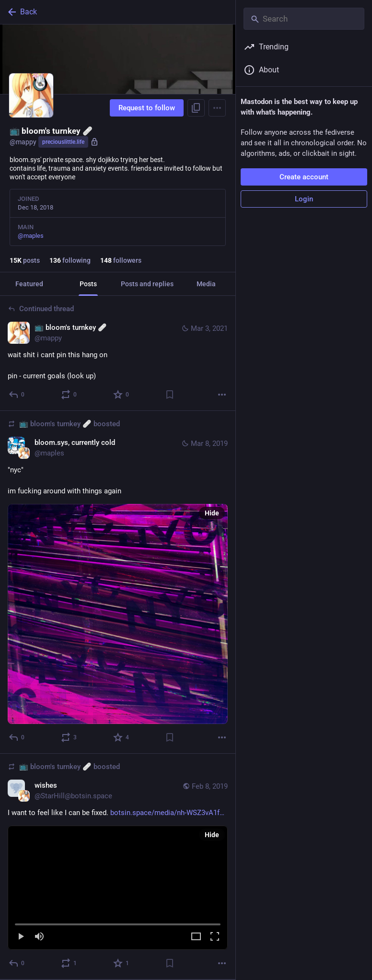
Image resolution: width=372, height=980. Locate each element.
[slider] (118, 922)
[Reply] (17, 737)
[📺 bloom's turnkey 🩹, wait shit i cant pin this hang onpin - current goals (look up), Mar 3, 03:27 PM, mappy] (118, 353)
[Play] (21, 937)
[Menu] (217, 108)
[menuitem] (118, 888)
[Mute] (39, 937)
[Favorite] (122, 395)
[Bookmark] (170, 395)
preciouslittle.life (63, 142)
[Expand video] (196, 937)
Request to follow (147, 108)
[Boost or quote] (69, 395)
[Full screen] (215, 937)
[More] (222, 395)
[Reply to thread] (17, 395)
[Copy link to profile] (196, 108)
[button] (118, 888)
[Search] (304, 19)
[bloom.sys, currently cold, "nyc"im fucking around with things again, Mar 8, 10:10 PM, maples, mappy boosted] (118, 582)
